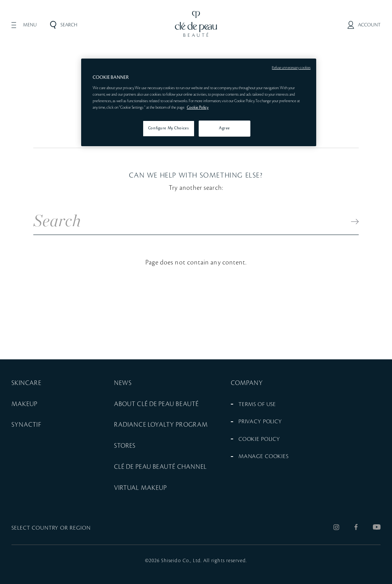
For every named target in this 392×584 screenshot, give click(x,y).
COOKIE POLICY (259, 439)
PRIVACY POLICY (260, 422)
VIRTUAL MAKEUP (140, 488)
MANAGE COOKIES (264, 457)
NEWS (123, 383)
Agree (225, 128)
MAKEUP (24, 404)
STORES (125, 446)
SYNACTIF (26, 425)
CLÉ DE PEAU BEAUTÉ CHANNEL (160, 467)
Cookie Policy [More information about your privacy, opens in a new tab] (198, 108)
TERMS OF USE (257, 405)
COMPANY (247, 383)
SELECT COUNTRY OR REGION (51, 528)
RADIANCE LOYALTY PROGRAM (161, 425)
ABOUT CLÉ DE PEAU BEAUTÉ (156, 404)
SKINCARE (26, 383)
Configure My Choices (168, 128)
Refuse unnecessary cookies (291, 68)
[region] (199, 103)
